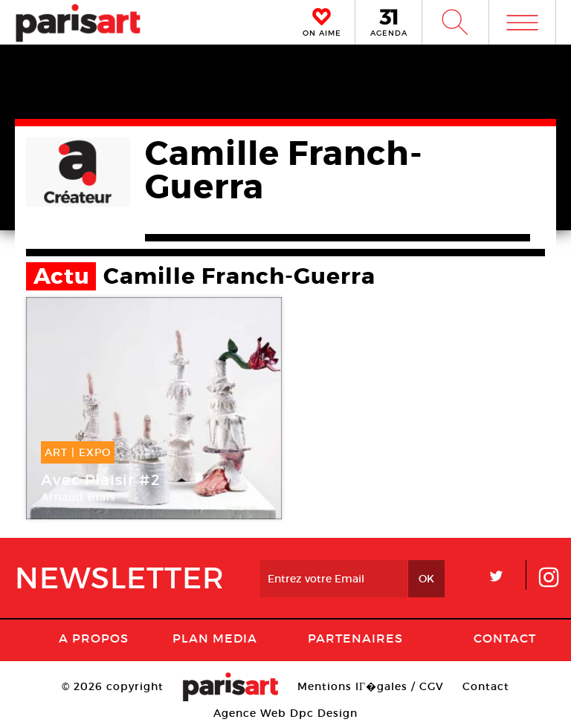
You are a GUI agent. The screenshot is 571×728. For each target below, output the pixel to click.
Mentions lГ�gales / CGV (371, 686)
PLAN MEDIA (215, 638)
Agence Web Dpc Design (285, 713)
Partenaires (355, 638)
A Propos (94, 638)
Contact (505, 638)
